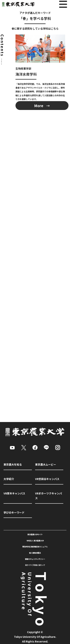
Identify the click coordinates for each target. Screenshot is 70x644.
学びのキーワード (14, 512)
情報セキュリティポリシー (35, 559)
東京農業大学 (18, 4)
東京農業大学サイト (35, 534)
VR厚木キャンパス (14, 493)
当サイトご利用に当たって (35, 565)
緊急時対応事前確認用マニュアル (35, 547)
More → (42, 106)
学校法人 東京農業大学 (35, 541)
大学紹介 (9, 479)
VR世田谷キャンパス (47, 479)
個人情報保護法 (35, 553)
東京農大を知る (13, 464)
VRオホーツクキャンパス (49, 496)
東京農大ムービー (46, 464)
